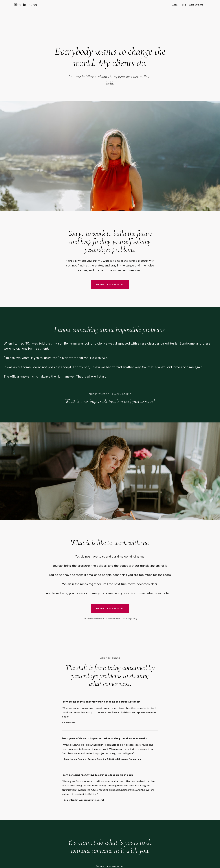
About (175, 5)
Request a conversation (110, 284)
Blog (184, 5)
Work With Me (196, 5)
